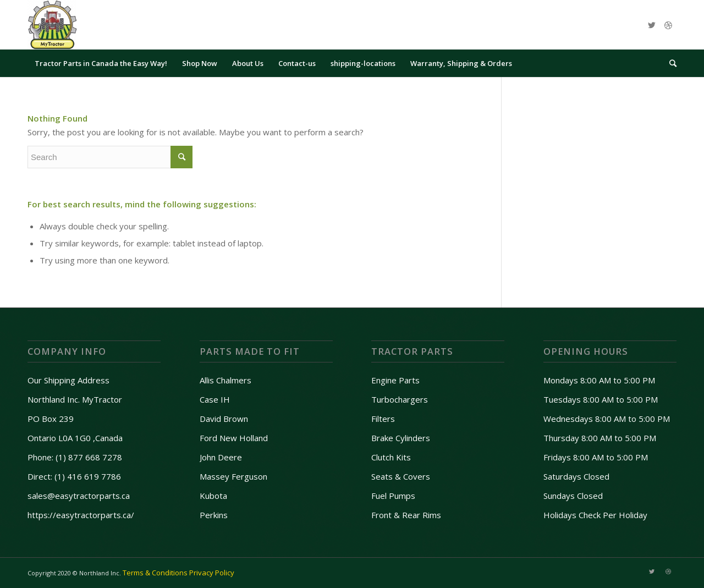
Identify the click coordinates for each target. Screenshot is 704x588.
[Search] (669, 63)
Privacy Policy (212, 573)
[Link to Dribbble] (668, 25)
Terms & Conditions (155, 573)
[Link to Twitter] (652, 25)
